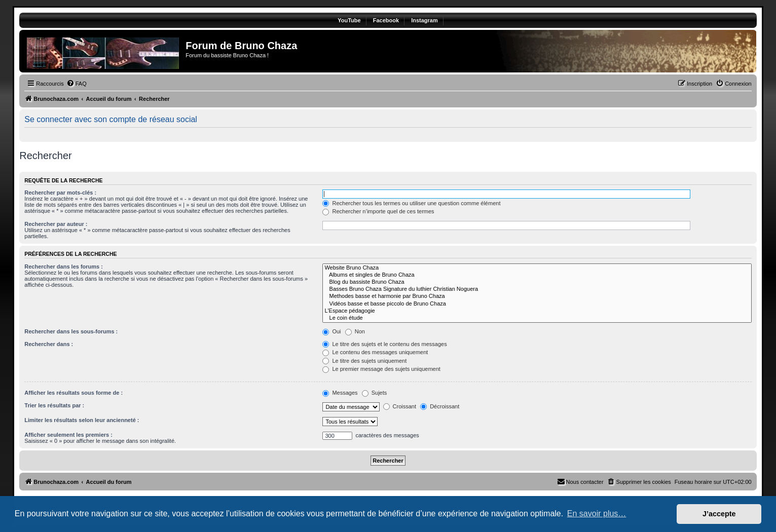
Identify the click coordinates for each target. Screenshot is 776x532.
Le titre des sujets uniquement (364, 361)
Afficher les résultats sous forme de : (73, 393)
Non (355, 331)
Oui (331, 331)
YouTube (349, 20)
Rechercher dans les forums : (64, 267)
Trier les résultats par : (54, 405)
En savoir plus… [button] (597, 514)
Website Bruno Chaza (537, 268)
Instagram (424, 20)
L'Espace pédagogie (537, 311)
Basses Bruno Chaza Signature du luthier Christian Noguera (537, 289)
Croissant (400, 406)
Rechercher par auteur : (56, 224)
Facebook (386, 20)
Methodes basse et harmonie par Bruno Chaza (537, 296)
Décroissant (440, 406)
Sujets (375, 393)
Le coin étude (537, 318)
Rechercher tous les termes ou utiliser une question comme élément (411, 203)
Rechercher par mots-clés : (60, 193)
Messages (340, 393)
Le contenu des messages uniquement (375, 352)
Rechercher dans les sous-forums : (71, 331)
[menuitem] (77, 84)
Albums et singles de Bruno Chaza (537, 275)
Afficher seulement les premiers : (68, 435)
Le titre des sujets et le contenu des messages (384, 344)
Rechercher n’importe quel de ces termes (378, 211)
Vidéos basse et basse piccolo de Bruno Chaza (537, 304)
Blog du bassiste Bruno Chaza (537, 282)
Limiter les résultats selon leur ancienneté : (82, 420)
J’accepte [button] (719, 514)
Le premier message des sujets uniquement (381, 369)
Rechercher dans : (49, 344)
